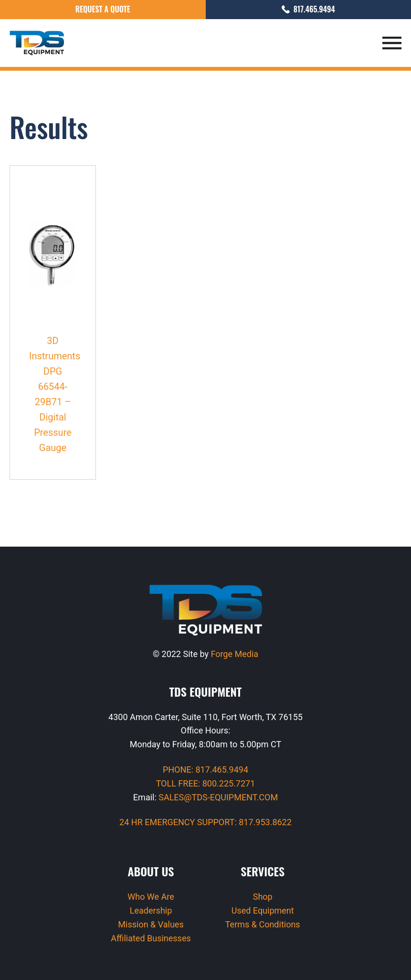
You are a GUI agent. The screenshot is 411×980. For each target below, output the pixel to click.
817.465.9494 (308, 9)
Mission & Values (151, 924)
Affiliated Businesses (151, 938)
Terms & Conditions (263, 924)
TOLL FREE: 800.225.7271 (206, 783)
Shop (263, 897)
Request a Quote (103, 9)
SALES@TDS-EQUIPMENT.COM (218, 797)
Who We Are (151, 897)
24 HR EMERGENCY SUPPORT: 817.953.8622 (205, 822)
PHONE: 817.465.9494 (205, 770)
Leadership (151, 910)
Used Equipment (263, 910)
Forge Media (234, 654)
